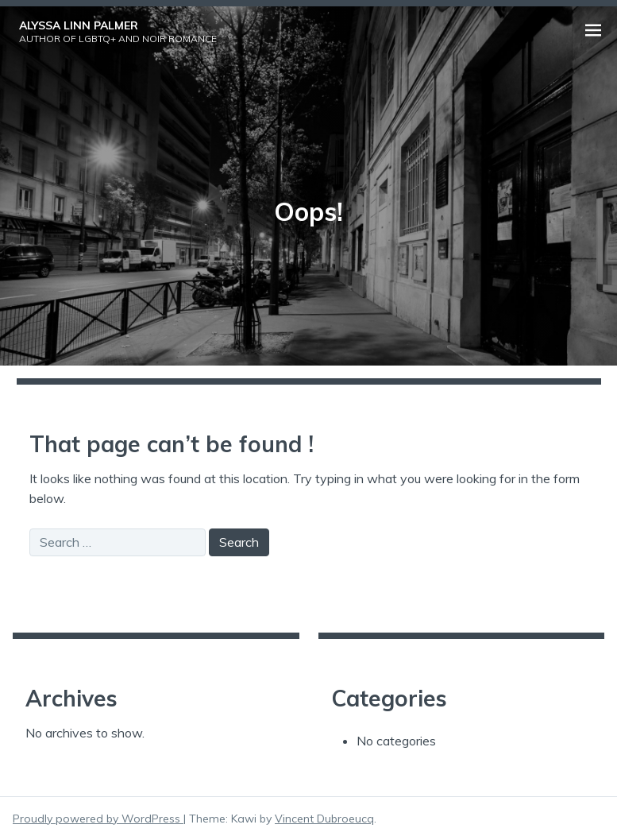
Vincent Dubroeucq (324, 819)
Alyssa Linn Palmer (79, 25)
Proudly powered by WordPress (98, 819)
